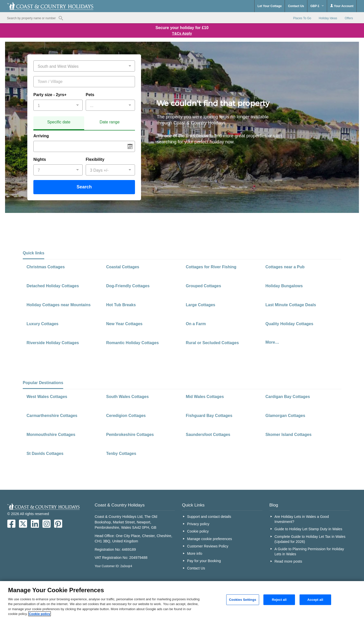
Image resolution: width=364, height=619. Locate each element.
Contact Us (296, 6)
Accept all (315, 600)
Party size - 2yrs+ (50, 95)
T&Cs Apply (182, 33)
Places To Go (302, 18)
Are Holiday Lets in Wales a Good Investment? (302, 519)
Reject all (279, 600)
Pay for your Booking (204, 561)
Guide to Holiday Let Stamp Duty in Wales (308, 529)
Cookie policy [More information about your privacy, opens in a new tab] (40, 614)
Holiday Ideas (328, 18)
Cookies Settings (243, 600)
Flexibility (95, 159)
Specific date (59, 122)
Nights (40, 159)
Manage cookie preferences (210, 539)
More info (195, 554)
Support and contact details (209, 517)
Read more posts (288, 561)
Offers (349, 18)
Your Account (342, 6)
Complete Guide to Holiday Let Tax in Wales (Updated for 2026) (310, 539)
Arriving (41, 136)
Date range (110, 122)
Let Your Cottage (270, 6)
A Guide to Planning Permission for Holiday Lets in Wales (309, 551)
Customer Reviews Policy (208, 546)
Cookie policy (198, 531)
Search (84, 187)
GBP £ (317, 6)
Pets (90, 95)
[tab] (59, 123)
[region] (182, 600)
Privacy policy (198, 524)
